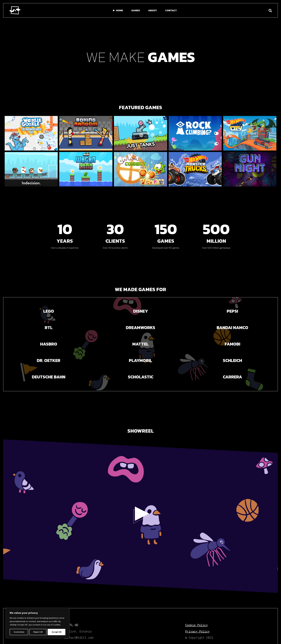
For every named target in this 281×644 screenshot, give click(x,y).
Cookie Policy (196, 625)
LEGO (49, 311)
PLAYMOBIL (140, 360)
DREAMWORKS (140, 328)
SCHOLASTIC (141, 377)
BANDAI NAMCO (232, 328)
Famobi (233, 344)
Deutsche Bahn (49, 377)
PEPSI (232, 311)
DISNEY (141, 311)
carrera (232, 377)
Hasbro (49, 344)
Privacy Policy (197, 631)
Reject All (38, 632)
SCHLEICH (232, 360)
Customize (19, 632)
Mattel (140, 344)
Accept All (57, 632)
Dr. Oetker (49, 360)
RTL (49, 328)
